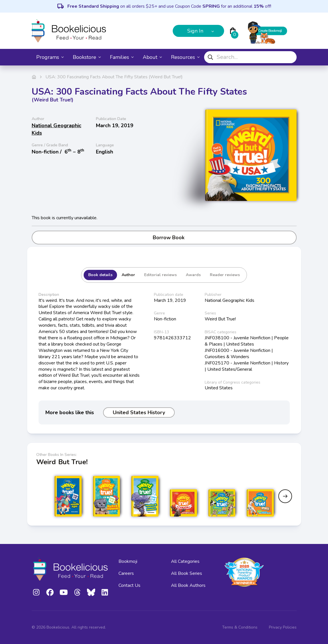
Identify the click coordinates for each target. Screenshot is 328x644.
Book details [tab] (100, 275)
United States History (139, 412)
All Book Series (187, 573)
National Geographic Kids (57, 129)
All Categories (185, 561)
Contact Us (129, 585)
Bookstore (87, 57)
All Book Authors (188, 585)
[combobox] (250, 57)
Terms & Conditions (240, 627)
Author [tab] (128, 275)
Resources (185, 57)
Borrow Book (164, 238)
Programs (50, 57)
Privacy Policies (283, 627)
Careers (126, 573)
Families (122, 57)
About (152, 57)
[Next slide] (285, 496)
